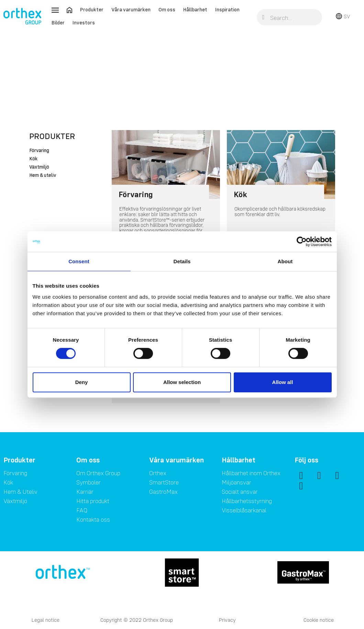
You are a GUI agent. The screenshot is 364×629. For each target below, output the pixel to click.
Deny (82, 382)
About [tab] (285, 261)
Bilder (58, 23)
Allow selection (182, 382)
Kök (33, 159)
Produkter (92, 9)
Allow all (283, 382)
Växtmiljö (39, 167)
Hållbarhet (195, 9)
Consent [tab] (79, 261)
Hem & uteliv (43, 175)
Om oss (167, 9)
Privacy (227, 620)
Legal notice (46, 620)
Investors (84, 23)
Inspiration (227, 9)
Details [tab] (182, 261)
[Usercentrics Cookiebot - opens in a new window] (302, 242)
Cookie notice (319, 620)
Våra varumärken (131, 9)
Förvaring (39, 151)
